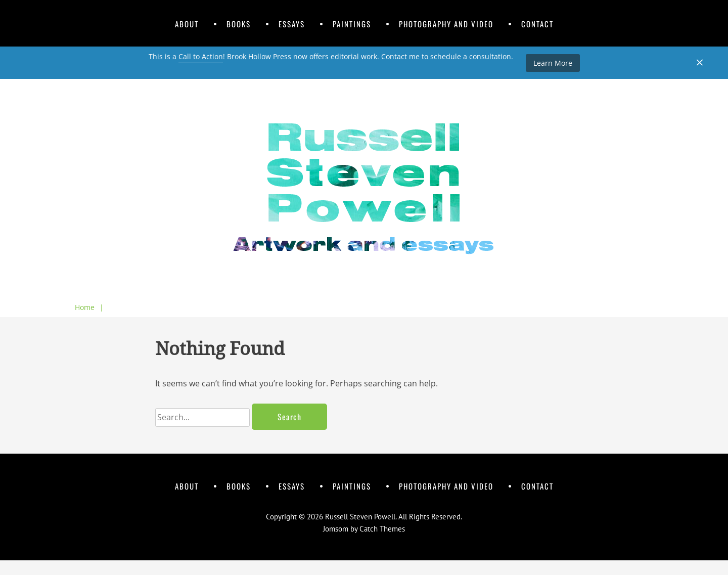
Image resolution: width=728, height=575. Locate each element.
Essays (292, 24)
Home (89, 307)
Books (239, 24)
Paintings (352, 24)
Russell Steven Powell (360, 517)
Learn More (553, 63)
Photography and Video (446, 24)
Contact (537, 24)
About (187, 24)
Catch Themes (382, 529)
